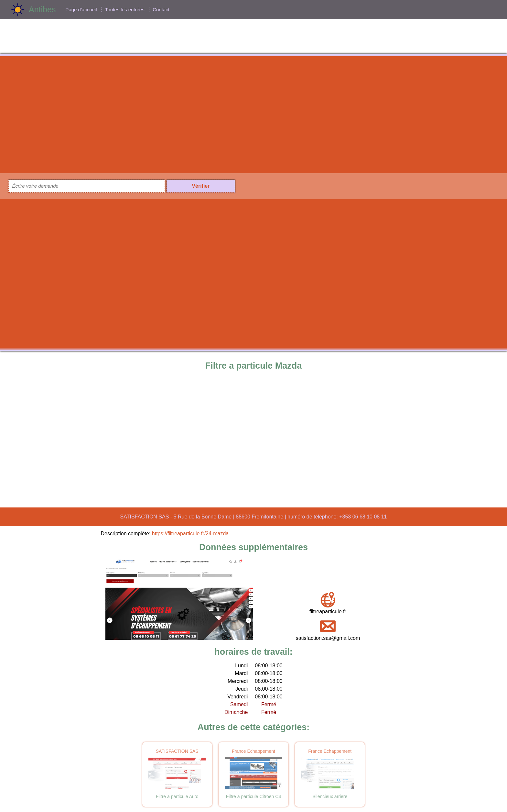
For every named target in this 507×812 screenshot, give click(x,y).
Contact (161, 10)
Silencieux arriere (330, 796)
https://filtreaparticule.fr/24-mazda (190, 534)
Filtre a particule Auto (177, 796)
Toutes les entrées (125, 10)
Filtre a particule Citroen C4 (253, 796)
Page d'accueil (81, 10)
